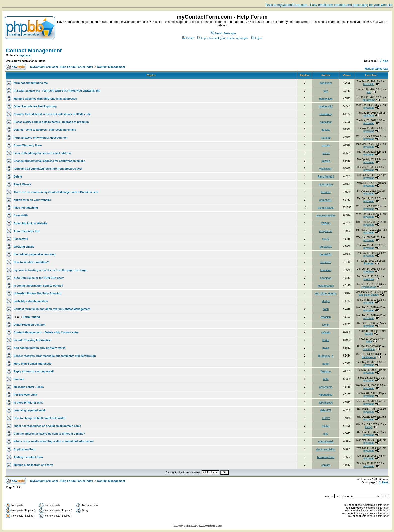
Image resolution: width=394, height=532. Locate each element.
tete (326, 91)
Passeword (21, 239)
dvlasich (326, 317)
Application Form (25, 449)
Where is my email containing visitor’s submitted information (54, 441)
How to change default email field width (39, 418)
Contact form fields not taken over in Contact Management (52, 309)
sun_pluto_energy (326, 293)
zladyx (326, 301)
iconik (326, 325)
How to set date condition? (31, 262)
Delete (18, 176)
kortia (326, 340)
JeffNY (326, 418)
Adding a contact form (28, 457)
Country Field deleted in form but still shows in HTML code (52, 114)
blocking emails (24, 247)
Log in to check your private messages (223, 38)
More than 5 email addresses (32, 364)
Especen (326, 262)
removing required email (30, 410)
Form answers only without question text (40, 138)
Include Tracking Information (32, 340)
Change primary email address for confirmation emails (49, 161)
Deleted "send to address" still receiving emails (45, 130)
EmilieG (326, 192)
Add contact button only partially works (40, 348)
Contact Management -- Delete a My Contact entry (46, 332)
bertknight (326, 83)
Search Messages (224, 33)
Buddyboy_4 (326, 356)
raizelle (326, 161)
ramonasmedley (326, 215)
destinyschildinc (326, 449)
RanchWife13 (326, 176)
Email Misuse (22, 184)
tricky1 (326, 426)
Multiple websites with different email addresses (45, 99)
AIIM (326, 379)
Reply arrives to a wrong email (34, 371)
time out (19, 379)
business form (326, 457)
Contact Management (34, 50)
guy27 (326, 239)
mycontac (26, 55)
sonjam (326, 465)
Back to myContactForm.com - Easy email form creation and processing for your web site (329, 5)
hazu (326, 309)
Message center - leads (29, 387)
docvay (326, 130)
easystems (326, 231)
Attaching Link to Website (31, 223)
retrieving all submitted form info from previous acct (48, 169)
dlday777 (326, 410)
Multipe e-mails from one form (33, 465)
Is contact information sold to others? (38, 286)
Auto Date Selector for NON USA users (39, 278)
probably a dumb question (31, 301)
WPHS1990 (326, 403)
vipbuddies (326, 395)
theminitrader (326, 208)
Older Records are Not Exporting (35, 106)
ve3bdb (326, 332)
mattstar (326, 138)
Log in (257, 38)
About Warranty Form (28, 145)
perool (326, 153)
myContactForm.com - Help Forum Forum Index (62, 67)
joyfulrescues (326, 286)
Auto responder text (27, 231)
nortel (326, 364)
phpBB (187, 526)
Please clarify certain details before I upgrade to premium (51, 122)
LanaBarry (326, 114)
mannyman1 (326, 441)
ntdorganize (326, 184)
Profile (188, 38)
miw (326, 434)
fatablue (326, 371)
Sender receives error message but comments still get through (55, 356)
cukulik (326, 145)
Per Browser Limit (25, 395)
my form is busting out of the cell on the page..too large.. (51, 270)
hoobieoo (326, 270)
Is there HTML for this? (29, 403)
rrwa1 (326, 348)
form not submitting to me (31, 83)
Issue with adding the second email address (42, 153)
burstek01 (326, 247)
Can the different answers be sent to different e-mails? (49, 434)
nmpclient (326, 122)
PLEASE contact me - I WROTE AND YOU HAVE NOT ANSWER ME (57, 91)
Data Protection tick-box (30, 325)
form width (21, 215)
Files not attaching (26, 208)
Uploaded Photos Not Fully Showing (37, 293)
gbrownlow (326, 99)
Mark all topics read (377, 69)
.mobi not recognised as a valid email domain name (47, 426)
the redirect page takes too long (34, 254)
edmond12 (326, 200)
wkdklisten (326, 169)
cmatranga (369, 349)
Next (385, 61)
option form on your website (32, 200)
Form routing (31, 317)
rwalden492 (326, 106)
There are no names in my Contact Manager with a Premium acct (56, 192)
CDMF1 (326, 223)
